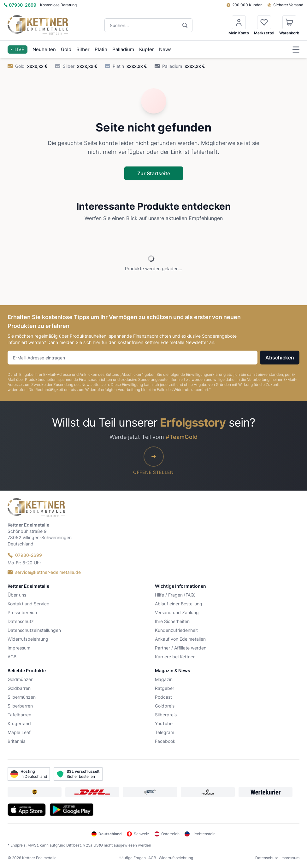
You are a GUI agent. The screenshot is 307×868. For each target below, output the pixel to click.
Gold (66, 49)
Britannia (17, 741)
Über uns (17, 595)
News (165, 49)
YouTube (164, 723)
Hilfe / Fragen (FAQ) (175, 595)
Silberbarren (20, 706)
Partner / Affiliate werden (181, 648)
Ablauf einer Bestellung (179, 604)
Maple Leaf (19, 732)
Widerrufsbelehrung (28, 639)
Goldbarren (19, 688)
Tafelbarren (19, 715)
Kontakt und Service (28, 604)
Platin (101, 49)
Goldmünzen (21, 679)
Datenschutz (21, 621)
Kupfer (147, 49)
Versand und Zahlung (177, 612)
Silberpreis (166, 715)
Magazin (164, 679)
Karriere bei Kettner (175, 657)
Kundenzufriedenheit (176, 630)
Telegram (165, 732)
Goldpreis (165, 706)
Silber (83, 49)
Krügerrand (19, 723)
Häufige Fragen (132, 858)
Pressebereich (22, 612)
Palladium (123, 49)
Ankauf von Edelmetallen (180, 639)
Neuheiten (44, 49)
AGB (12, 657)
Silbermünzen (22, 697)
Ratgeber (165, 688)
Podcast (163, 697)
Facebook (165, 741)
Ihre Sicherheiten (172, 621)
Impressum (19, 648)
